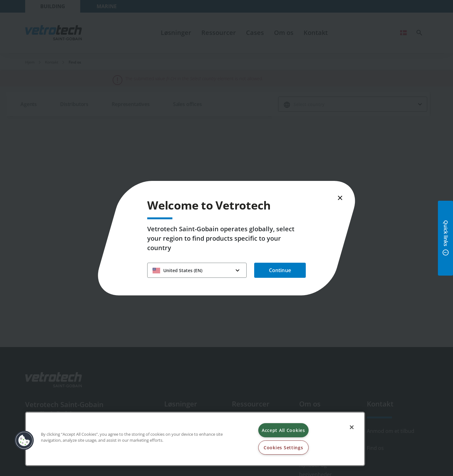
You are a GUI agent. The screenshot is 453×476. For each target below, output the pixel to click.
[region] (195, 439)
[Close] (352, 427)
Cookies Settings (283, 448)
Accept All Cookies (283, 430)
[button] (24, 440)
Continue (280, 270)
